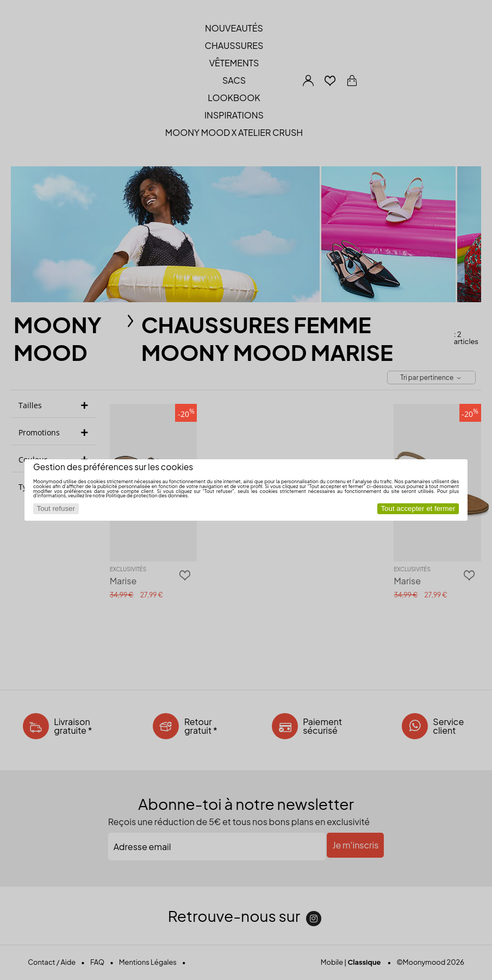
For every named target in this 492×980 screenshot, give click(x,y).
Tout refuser (56, 508)
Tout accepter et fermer (418, 508)
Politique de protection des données (147, 495)
